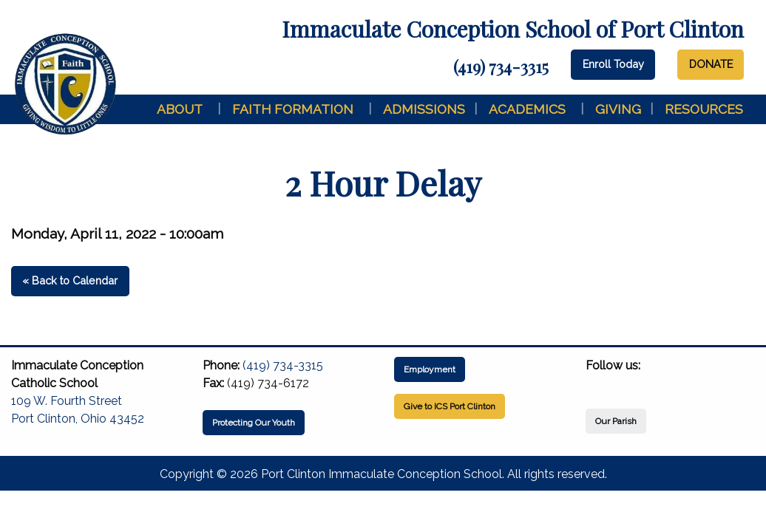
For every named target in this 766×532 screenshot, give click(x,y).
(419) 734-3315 (501, 66)
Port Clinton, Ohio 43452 (78, 419)
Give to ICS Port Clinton (450, 406)
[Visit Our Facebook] (597, 383)
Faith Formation (293, 109)
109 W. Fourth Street (67, 401)
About (180, 109)
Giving (618, 109)
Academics (527, 109)
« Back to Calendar (70, 280)
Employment (430, 369)
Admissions (424, 109)
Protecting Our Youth (254, 423)
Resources (704, 109)
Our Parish (616, 421)
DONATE (711, 64)
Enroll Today (613, 64)
